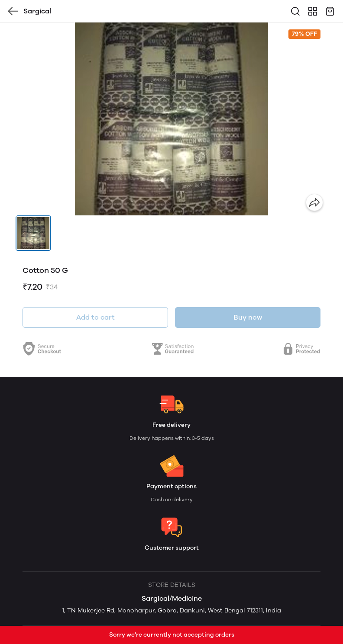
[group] (171, 119)
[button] (33, 233)
